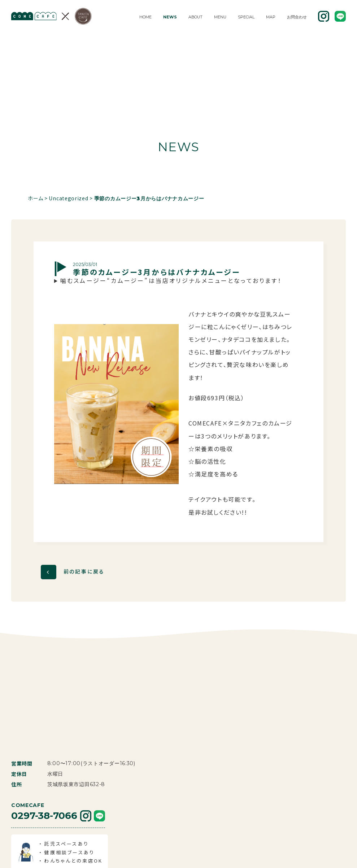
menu (220, 17)
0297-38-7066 (44, 749)
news (170, 17)
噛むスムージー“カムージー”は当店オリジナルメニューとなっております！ (171, 280)
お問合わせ (297, 17)
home (145, 17)
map (271, 17)
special (246, 17)
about (195, 17)
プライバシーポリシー (252, 855)
